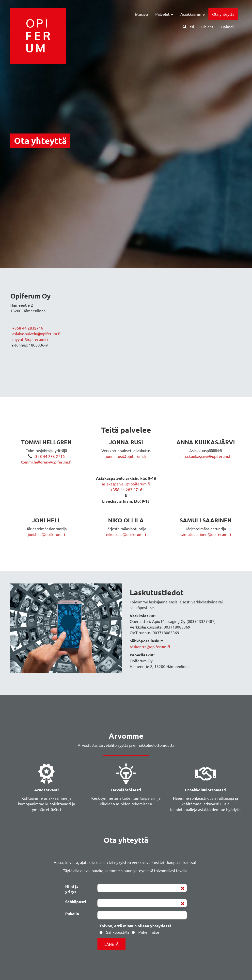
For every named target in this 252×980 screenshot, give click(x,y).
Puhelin (72, 913)
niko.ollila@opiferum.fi (126, 534)
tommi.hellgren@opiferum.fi (46, 462)
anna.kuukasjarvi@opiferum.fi (205, 456)
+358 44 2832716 (27, 328)
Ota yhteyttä (223, 14)
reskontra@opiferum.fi (150, 647)
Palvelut (164, 14)
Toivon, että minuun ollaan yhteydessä (135, 925)
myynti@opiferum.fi (30, 339)
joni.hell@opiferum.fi (46, 534)
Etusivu (142, 14)
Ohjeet (207, 27)
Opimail (228, 27)
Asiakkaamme (193, 14)
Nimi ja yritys (72, 889)
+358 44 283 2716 (48, 456)
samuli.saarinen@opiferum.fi (206, 534)
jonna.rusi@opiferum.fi (126, 456)
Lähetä (111, 944)
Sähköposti (76, 901)
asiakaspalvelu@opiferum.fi (36, 333)
